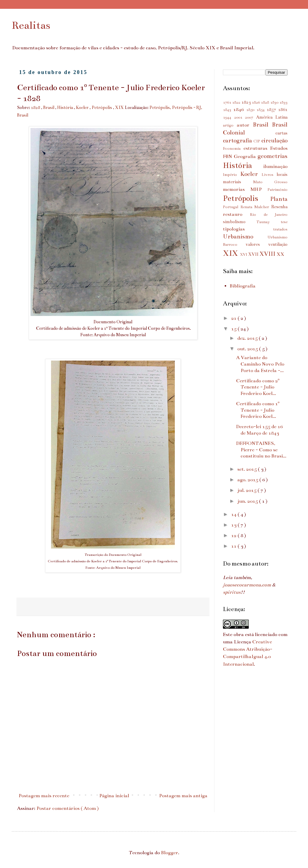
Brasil (49, 107)
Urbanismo (245, 236)
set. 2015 (248, 469)
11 (234, 546)
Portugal (232, 207)
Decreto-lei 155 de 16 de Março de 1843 (259, 430)
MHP (259, 189)
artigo (230, 125)
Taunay (269, 222)
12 (234, 536)
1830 (275, 102)
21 (234, 318)
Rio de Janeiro (269, 215)
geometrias (273, 156)
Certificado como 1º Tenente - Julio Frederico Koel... (258, 410)
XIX (120, 107)
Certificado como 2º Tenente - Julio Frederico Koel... (258, 387)
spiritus (232, 592)
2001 (240, 117)
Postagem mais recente (44, 796)
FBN (228, 157)
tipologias (248, 229)
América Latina (272, 117)
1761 (227, 102)
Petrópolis (102, 107)
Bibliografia (243, 286)
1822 (237, 102)
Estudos (279, 148)
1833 (283, 102)
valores (257, 244)
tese (284, 222)
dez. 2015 (248, 338)
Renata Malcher (256, 207)
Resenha (279, 207)
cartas (281, 133)
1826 (256, 102)
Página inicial (114, 796)
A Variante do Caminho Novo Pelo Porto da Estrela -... (260, 364)
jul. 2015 (247, 490)
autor (245, 125)
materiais (238, 182)
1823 (247, 102)
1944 (229, 117)
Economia (233, 149)
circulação (274, 140)
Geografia (246, 157)
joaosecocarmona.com (247, 585)
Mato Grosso (270, 182)
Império (232, 175)
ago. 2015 (248, 480)
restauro (236, 214)
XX (280, 254)
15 (234, 329)
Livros (269, 175)
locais (282, 174)
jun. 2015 (248, 501)
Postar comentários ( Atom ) (67, 808)
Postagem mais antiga (183, 796)
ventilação (278, 244)
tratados (280, 229)
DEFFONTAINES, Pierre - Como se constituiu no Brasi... (261, 450)
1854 (262, 110)
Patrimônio (277, 190)
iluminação (275, 166)
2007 (251, 117)
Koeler (83, 107)
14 (234, 514)
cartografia (238, 140)
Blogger (170, 853)
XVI (244, 255)
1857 (272, 110)
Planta (279, 199)
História (66, 107)
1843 (228, 110)
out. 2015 (248, 349)
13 (234, 525)
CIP (257, 141)
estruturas (257, 148)
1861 (283, 110)
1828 (36, 107)
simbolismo (240, 222)
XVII (254, 254)
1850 (251, 110)
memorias (237, 189)
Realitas (31, 25)
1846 (240, 110)
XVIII (268, 254)
